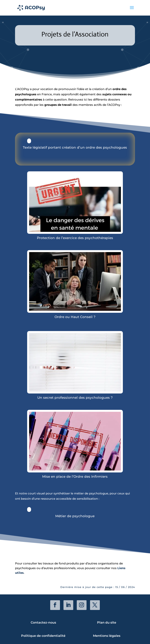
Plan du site (107, 623)
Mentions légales (107, 636)
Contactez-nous (43, 623)
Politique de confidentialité (43, 636)
